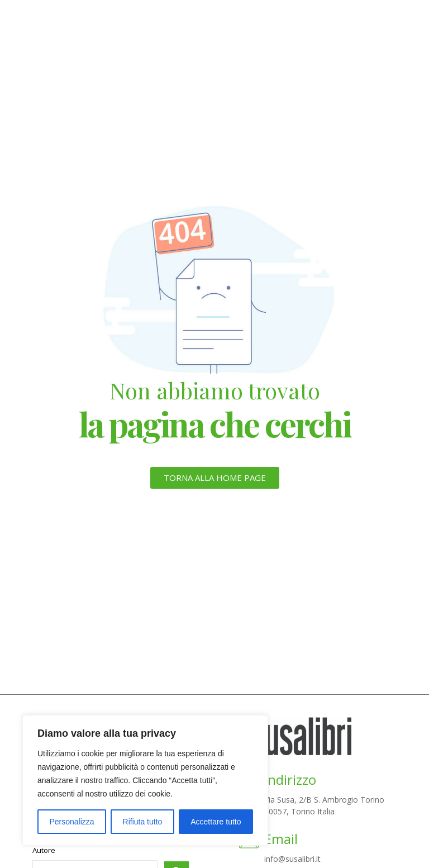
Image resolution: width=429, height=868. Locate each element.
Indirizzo (290, 779)
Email (281, 839)
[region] (145, 780)
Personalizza (71, 822)
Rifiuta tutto (143, 822)
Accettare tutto (216, 822)
